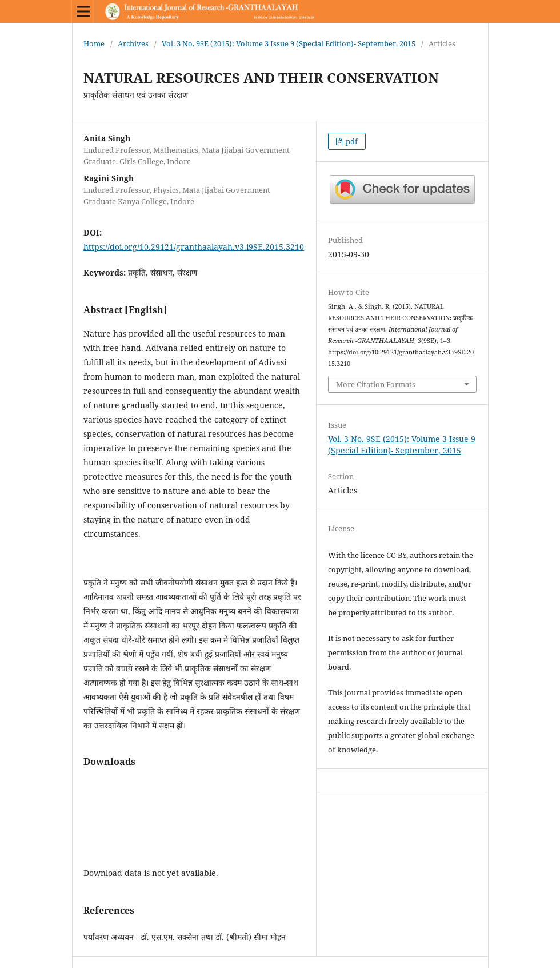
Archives (133, 43)
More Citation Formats (376, 384)
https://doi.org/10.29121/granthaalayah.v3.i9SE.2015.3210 (194, 247)
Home (94, 43)
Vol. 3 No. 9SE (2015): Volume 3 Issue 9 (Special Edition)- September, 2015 (289, 43)
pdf (351, 141)
